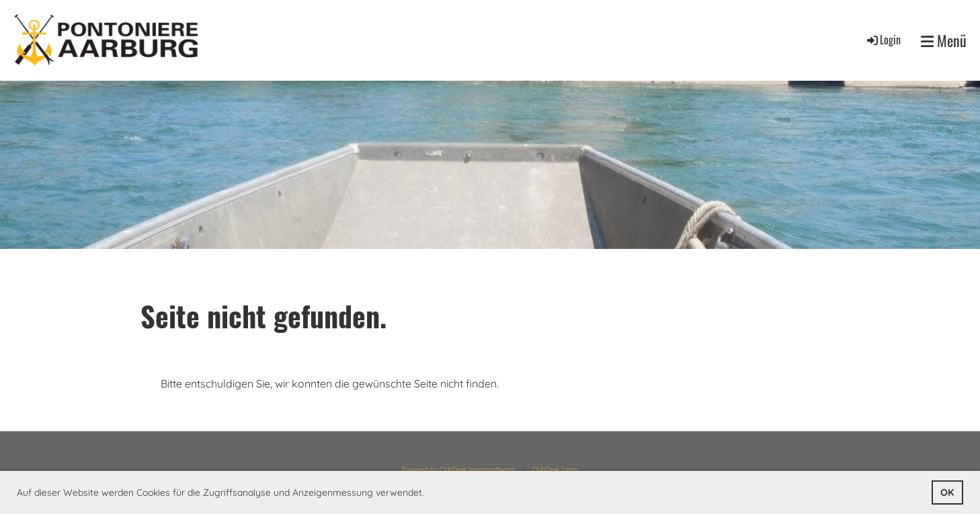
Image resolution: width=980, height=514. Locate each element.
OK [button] (947, 492)
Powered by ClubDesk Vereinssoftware (458, 469)
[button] (429, 494)
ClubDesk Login (555, 469)
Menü (944, 41)
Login (883, 40)
